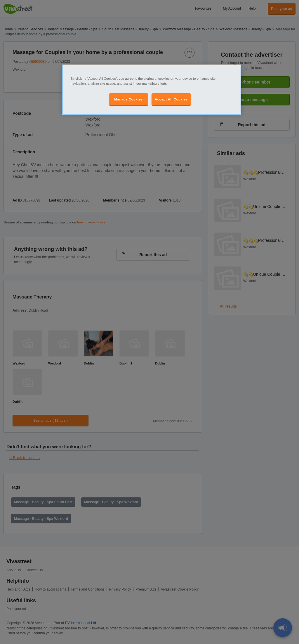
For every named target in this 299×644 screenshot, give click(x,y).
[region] (152, 90)
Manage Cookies (128, 99)
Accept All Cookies (171, 99)
